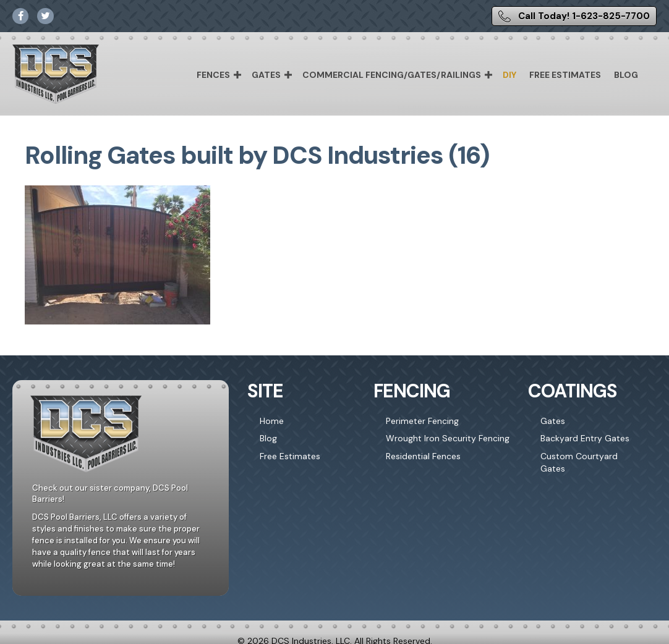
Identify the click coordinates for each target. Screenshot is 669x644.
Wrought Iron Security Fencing (448, 438)
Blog (626, 75)
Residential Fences (423, 456)
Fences (213, 75)
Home (272, 421)
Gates (266, 75)
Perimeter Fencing (422, 421)
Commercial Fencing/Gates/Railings (392, 75)
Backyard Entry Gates (585, 438)
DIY (509, 75)
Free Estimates (565, 75)
